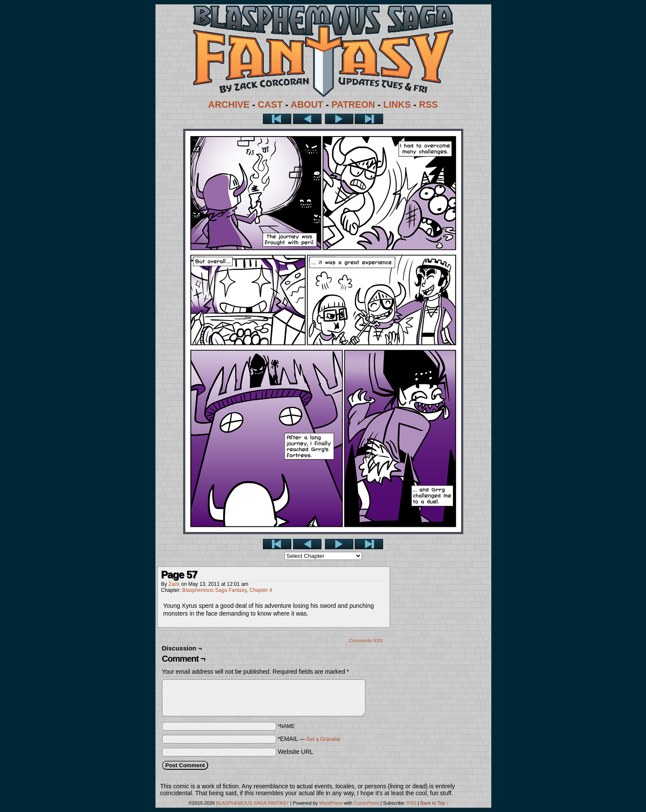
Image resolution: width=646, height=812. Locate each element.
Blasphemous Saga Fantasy (214, 590)
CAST (270, 105)
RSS (428, 105)
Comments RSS (366, 641)
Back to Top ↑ (434, 803)
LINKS (397, 105)
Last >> (369, 119)
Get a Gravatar (323, 739)
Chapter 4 (261, 590)
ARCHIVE (229, 105)
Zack (174, 584)
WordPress (331, 803)
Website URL (295, 752)
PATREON (353, 105)
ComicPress (366, 803)
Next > (339, 119)
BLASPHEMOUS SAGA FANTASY (253, 803)
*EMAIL (309, 739)
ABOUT (307, 105)
